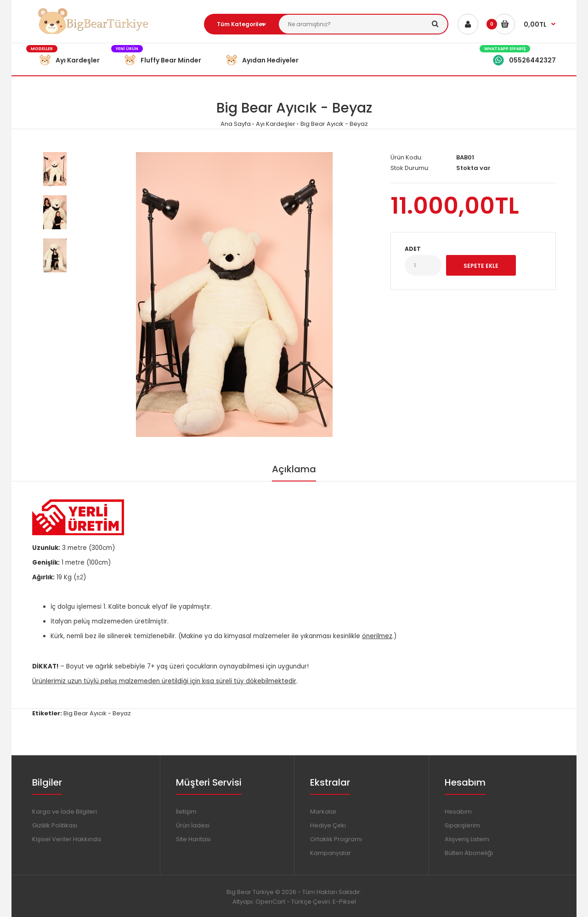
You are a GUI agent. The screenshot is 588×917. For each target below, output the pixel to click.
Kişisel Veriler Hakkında (67, 839)
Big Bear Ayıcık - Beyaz (334, 124)
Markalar (323, 812)
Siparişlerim (462, 825)
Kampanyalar (331, 853)
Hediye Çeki (328, 825)
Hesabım (458, 812)
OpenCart (270, 902)
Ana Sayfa (236, 124)
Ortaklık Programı (336, 839)
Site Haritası (193, 839)
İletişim (186, 812)
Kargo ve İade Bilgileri (65, 812)
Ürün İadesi (193, 825)
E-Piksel (344, 902)
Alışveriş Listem (467, 839)
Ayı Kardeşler (276, 124)
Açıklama (294, 469)
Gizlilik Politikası (55, 825)
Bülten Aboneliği (469, 853)
